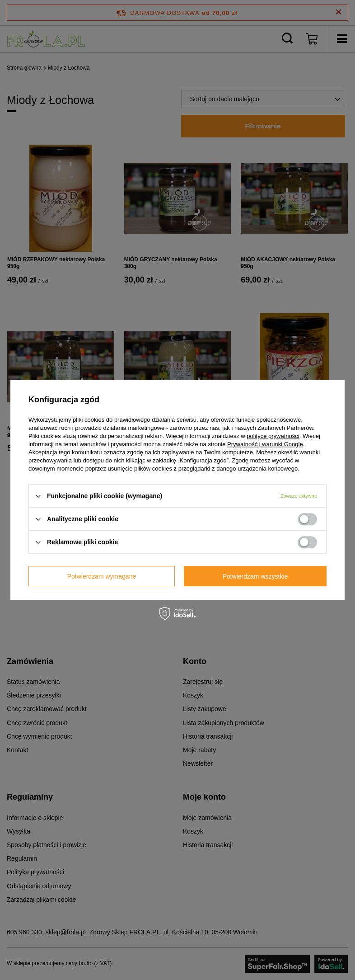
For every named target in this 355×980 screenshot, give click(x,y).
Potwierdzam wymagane (102, 576)
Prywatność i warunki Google (265, 444)
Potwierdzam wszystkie (255, 576)
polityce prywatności (273, 436)
